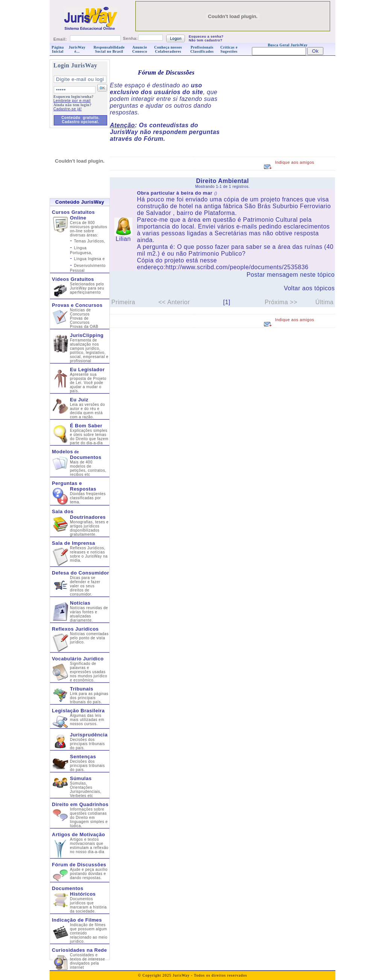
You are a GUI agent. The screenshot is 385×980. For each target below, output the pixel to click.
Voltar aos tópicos (309, 288)
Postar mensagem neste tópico (291, 275)
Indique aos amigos (294, 162)
